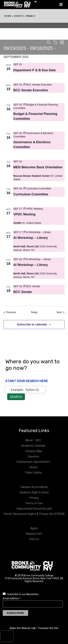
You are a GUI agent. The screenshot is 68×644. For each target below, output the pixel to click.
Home (8, 16)
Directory (33, 456)
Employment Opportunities (33, 462)
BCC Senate (23, 292)
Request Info (34, 534)
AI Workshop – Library (31, 238)
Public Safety (33, 473)
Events (19, 16)
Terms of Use (34, 503)
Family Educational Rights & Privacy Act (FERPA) (34, 514)
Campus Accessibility (34, 487)
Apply (34, 528)
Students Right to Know (34, 492)
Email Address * (12, 598)
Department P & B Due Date (35, 70)
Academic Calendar (33, 446)
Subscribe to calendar (32, 324)
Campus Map (33, 451)
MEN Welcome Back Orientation (38, 167)
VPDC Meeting (24, 214)
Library (33, 467)
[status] (25, 390)
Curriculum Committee (31, 194)
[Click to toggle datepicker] (30, 48)
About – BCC (33, 440)
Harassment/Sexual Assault (34, 509)
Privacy (34, 498)
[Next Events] (61, 312)
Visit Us (34, 539)
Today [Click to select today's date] (34, 312)
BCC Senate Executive (31, 90)
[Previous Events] (10, 312)
